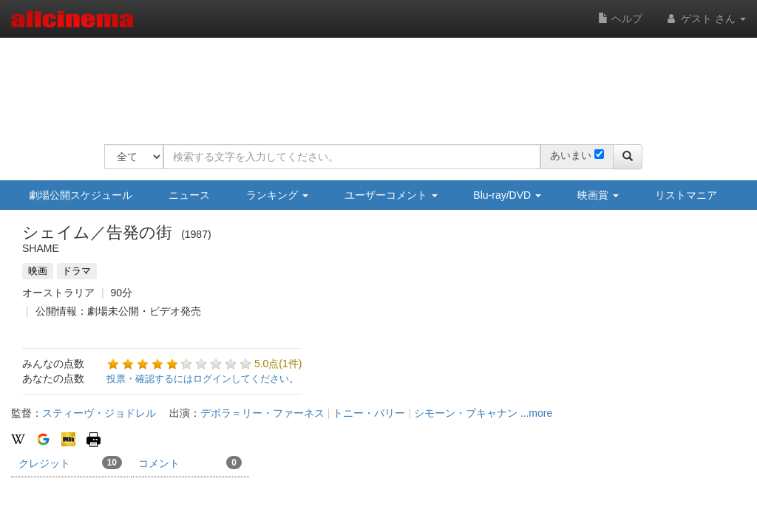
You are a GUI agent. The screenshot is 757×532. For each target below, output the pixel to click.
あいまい (571, 155)
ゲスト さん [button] (705, 18)
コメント (190, 463)
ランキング (277, 195)
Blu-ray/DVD (507, 195)
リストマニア (686, 195)
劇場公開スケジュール (81, 195)
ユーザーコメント (391, 195)
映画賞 (598, 195)
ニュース (189, 195)
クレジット (70, 463)
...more (537, 413)
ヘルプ (620, 18)
